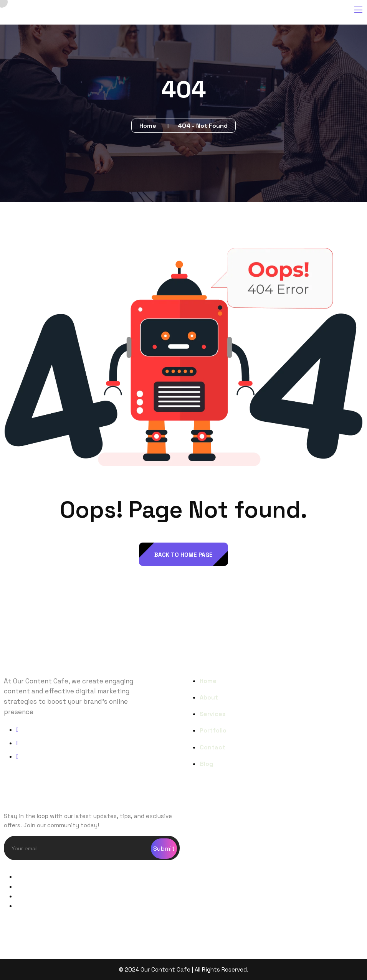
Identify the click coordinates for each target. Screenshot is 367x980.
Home (149, 126)
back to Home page (183, 555)
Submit (164, 849)
